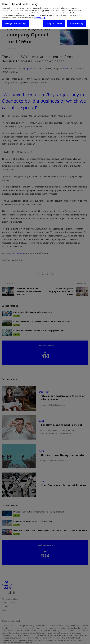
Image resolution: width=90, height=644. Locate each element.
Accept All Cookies (54, 24)
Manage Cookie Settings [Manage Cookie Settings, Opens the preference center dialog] (16, 24)
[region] (45, 15)
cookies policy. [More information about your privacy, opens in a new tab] (40, 18)
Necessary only (77, 24)
